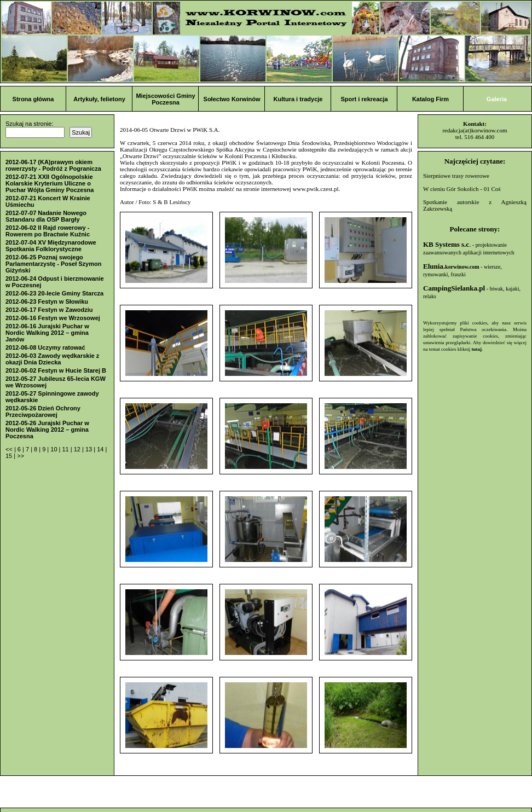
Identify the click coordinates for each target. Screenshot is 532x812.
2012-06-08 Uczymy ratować (45, 347)
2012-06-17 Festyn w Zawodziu (49, 310)
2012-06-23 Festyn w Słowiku (47, 301)
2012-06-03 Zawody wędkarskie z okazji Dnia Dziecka (52, 359)
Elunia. (451, 266)
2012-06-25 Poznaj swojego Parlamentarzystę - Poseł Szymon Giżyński (53, 264)
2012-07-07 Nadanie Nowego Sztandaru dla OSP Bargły (46, 216)
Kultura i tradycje (298, 99)
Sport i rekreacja (364, 99)
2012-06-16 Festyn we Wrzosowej (53, 318)
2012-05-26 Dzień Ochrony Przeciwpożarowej (43, 411)
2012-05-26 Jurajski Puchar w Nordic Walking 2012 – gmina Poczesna (47, 430)
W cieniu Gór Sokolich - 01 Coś (462, 189)
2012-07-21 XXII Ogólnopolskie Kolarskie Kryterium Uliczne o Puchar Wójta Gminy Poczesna (50, 183)
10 (54, 449)
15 (10, 456)
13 (89, 449)
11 (66, 449)
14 (101, 449)
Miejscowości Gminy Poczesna (165, 99)
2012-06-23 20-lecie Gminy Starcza (54, 293)
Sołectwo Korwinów (232, 99)
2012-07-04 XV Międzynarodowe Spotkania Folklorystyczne (51, 246)
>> (21, 456)
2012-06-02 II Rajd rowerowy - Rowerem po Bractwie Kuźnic (48, 231)
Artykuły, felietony (99, 99)
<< (10, 449)
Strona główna (33, 99)
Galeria (497, 99)
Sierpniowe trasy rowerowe (456, 176)
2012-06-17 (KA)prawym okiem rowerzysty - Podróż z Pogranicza (53, 165)
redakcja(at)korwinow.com (475, 130)
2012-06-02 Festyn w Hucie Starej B (56, 370)
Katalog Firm (430, 99)
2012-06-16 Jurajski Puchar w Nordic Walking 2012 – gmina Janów (47, 333)
